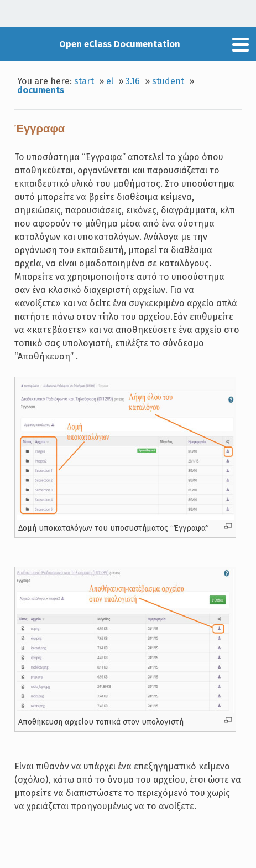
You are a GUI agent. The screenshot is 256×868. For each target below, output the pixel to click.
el (110, 81)
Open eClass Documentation (120, 44)
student (168, 81)
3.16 (133, 81)
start (84, 81)
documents (41, 90)
